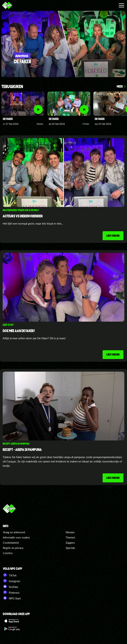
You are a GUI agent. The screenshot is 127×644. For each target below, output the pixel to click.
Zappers (70, 543)
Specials (70, 548)
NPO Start (12, 598)
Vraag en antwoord (14, 532)
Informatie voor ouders (16, 537)
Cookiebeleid (11, 543)
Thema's (70, 537)
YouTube (10, 586)
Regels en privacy (13, 548)
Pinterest (11, 592)
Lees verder (113, 236)
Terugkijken (12, 87)
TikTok (10, 575)
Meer (120, 86)
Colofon (8, 553)
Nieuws (70, 532)
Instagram (11, 581)
